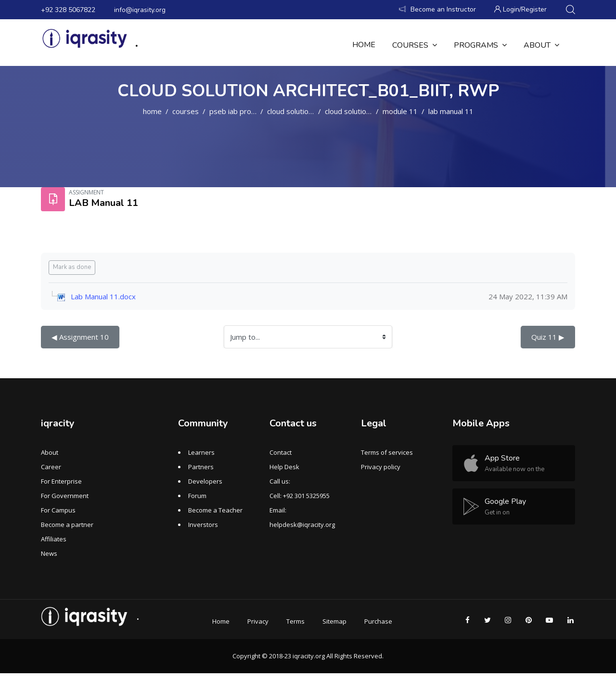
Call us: (280, 481)
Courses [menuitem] (415, 45)
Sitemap (334, 621)
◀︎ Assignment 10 (80, 337)
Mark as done (72, 267)
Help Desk (284, 467)
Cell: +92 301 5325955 (300, 496)
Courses (186, 111)
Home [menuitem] (364, 45)
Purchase (378, 621)
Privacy (258, 621)
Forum (197, 496)
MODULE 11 (400, 111)
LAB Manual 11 (451, 111)
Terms (295, 621)
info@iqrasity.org (140, 10)
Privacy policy (381, 467)
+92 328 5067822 (68, 10)
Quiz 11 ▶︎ (548, 337)
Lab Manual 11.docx (103, 296)
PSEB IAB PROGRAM (239, 111)
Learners (201, 452)
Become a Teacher (215, 510)
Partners (201, 467)
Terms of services (387, 452)
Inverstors (203, 525)
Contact (281, 452)
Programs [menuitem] (480, 45)
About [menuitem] (541, 45)
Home (152, 111)
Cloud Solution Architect (305, 111)
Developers (205, 481)
